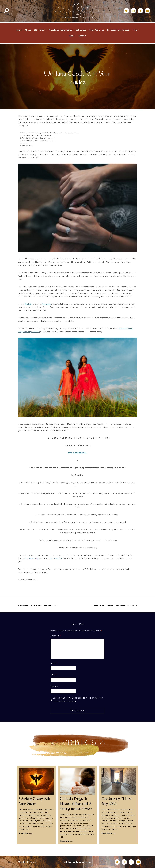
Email (54, 675)
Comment (56, 636)
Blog (72, 36)
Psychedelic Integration (118, 30)
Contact (82, 36)
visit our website (32, 558)
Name (54, 663)
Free (136, 30)
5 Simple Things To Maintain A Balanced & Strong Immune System (76, 804)
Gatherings (81, 30)
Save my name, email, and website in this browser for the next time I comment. (78, 700)
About (28, 30)
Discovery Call (56, 558)
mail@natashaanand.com (77, 862)
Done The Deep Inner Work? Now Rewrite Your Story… (116, 605)
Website (54, 686)
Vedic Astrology (97, 30)
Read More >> (26, 833)
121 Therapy (40, 30)
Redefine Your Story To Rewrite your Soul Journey (38, 605)
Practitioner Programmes (60, 30)
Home (19, 30)
